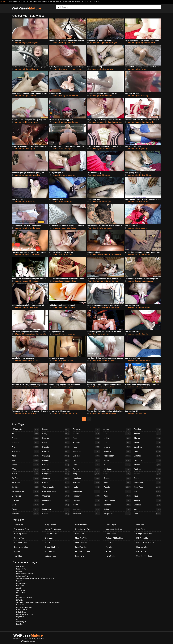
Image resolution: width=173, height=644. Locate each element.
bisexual (104, 360)
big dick (100, 69)
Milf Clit (48, 543)
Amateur (25, 438)
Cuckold (56, 483)
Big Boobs (25, 483)
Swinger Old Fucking (114, 538)
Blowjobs (25, 514)
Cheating (56, 456)
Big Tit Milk (20, 617)
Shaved (148, 438)
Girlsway (19, 571)
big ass (137, 43)
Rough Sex (117, 514)
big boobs (67, 43)
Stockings (148, 460)
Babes (25, 465)
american (63, 228)
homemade (109, 96)
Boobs (56, 429)
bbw (98, 43)
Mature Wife (21, 593)
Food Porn (79, 556)
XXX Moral (49, 538)
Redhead (117, 505)
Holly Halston (21, 612)
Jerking (117, 429)
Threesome (148, 483)
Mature (117, 460)
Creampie (56, 478)
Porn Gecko (111, 556)
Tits (148, 492)
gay (112, 69)
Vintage (148, 500)
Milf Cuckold (50, 552)
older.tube (25, 2)
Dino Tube (110, 543)
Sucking (148, 469)
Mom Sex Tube (81, 538)
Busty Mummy (81, 525)
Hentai (86, 487)
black (143, 96)
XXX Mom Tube (58, 2)
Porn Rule (85, 2)
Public (117, 496)
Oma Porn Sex (51, 534)
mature (78, 122)
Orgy (117, 474)
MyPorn (78, 2)
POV (117, 492)
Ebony (56, 514)
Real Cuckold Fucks (83, 529)
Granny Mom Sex (69, 2)
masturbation (74, 96)
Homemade (86, 492)
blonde (141, 254)
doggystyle (150, 122)
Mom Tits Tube (81, 543)
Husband (86, 500)
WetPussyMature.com (37, 639)
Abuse (33, 641)
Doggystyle (56, 509)
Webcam (148, 505)
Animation (25, 451)
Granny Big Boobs (52, 547)
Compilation (56, 474)
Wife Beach (20, 586)
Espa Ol (19, 581)
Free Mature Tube (82, 552)
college (34, 413)
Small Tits (148, 447)
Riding (117, 509)
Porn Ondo (141, 529)
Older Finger (111, 525)
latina (79, 69)
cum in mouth (71, 69)
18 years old (19, 334)
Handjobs (86, 478)
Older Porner (111, 534)
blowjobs (35, 69)
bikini (36, 307)
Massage (117, 451)
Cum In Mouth (56, 487)
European (86, 429)
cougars (24, 43)
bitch (136, 254)
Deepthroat (56, 500)
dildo (30, 43)
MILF (117, 465)
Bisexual (25, 500)
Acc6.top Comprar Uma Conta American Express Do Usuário (38, 602)
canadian (106, 387)
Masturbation (117, 456)
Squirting (148, 456)
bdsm (61, 43)
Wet (148, 509)
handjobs (33, 96)
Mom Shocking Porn (114, 529)
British (56, 443)
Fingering (86, 451)
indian (147, 307)
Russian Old (141, 552)
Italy (18, 619)
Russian (148, 429)
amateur (18, 43)
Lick (117, 443)
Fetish (86, 447)
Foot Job (19, 624)
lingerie (35, 43)
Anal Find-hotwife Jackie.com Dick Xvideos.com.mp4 (35, 578)
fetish (153, 43)
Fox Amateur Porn (21, 529)
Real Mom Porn (143, 547)
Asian (25, 456)
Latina (117, 434)
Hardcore (86, 483)
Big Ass (25, 478)
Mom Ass (140, 525)
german (151, 281)
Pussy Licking (117, 500)
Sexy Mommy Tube (144, 556)
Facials (86, 434)
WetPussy (26, 8)
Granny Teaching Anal (24, 607)
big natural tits (106, 43)
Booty (56, 434)
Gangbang (86, 456)
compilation (35, 387)
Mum (18, 595)
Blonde (25, 509)
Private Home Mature (145, 543)
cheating (138, 281)
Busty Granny (94, 2)
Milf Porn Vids (142, 538)
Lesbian (117, 438)
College (56, 465)
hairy (102, 96)
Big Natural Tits (25, 492)
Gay (86, 460)
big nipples (29, 122)
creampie (106, 149)
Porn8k (109, 547)
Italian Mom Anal (22, 576)
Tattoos (148, 474)
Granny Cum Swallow (24, 598)
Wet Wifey (20, 567)
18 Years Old (25, 429)
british (114, 413)
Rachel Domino (22, 610)
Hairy (86, 474)
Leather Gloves (22, 583)
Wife (148, 514)
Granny (86, 469)
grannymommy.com (14, 2)
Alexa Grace (21, 590)
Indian (86, 505)
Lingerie (117, 447)
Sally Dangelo (21, 622)
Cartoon (56, 451)
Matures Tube (50, 556)
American (25, 443)
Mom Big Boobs (20, 534)
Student (148, 465)
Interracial (86, 509)
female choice (117, 122)
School (148, 434)
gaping (72, 254)
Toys (148, 496)
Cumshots (56, 496)
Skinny (148, 443)
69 (25, 434)
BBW (25, 469)
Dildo (56, 505)
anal (23, 69)
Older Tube (19, 525)
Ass (25, 460)
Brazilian (56, 438)
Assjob (19, 588)
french (103, 228)
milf (76, 413)
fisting (37, 254)
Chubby (56, 460)
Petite (117, 483)
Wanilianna (20, 605)
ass (140, 69)
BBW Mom (20, 600)
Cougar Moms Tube (144, 534)
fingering (142, 149)
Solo (148, 451)
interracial (118, 254)
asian (23, 96)
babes (27, 175)
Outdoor (117, 478)
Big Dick (25, 487)
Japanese (86, 514)
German (86, 465)
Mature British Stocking (25, 614)
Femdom (86, 443)
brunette (100, 254)
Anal (25, 447)
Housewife (86, 496)
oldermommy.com (35, 2)
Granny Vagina (47, 2)
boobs (32, 254)
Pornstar (117, 487)
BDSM (25, 474)
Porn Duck (79, 534)
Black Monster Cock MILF (25, 574)
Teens (148, 478)
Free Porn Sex (81, 547)
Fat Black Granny (22, 569)
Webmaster (25, 641)
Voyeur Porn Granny (53, 529)
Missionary (117, 469)
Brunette (56, 447)
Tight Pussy (148, 487)
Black (25, 505)
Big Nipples (25, 496)
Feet (86, 438)
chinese (69, 175)
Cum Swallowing (56, 492)
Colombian (56, 469)
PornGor (109, 552)
